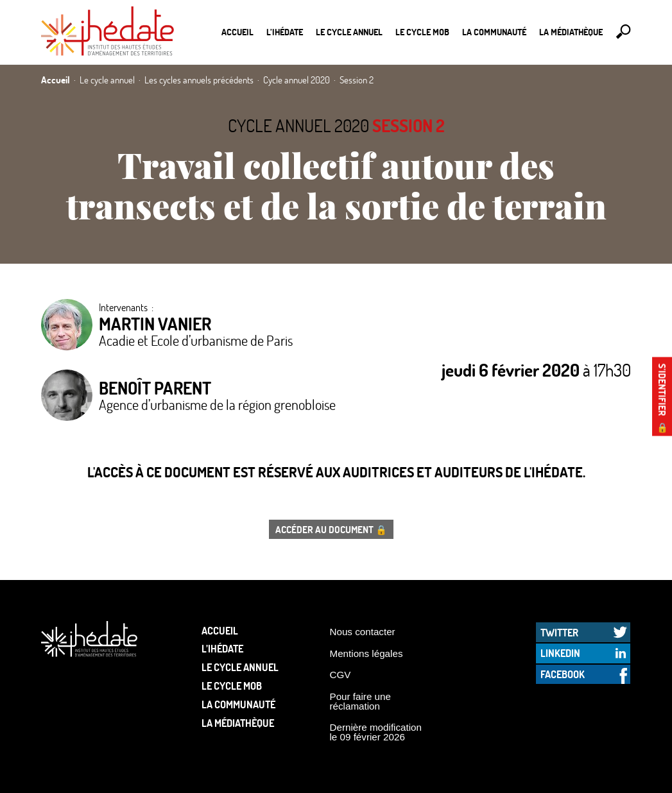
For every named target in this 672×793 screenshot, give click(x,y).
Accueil (237, 32)
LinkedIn (560, 653)
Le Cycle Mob (422, 32)
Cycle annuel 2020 (298, 125)
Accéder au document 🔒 (331, 529)
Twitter (559, 632)
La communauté (494, 32)
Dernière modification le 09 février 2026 (376, 732)
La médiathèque (571, 32)
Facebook (563, 674)
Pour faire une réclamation (360, 701)
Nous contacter (363, 632)
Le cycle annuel (349, 32)
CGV (340, 675)
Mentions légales (366, 653)
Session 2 (409, 125)
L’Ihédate (285, 32)
